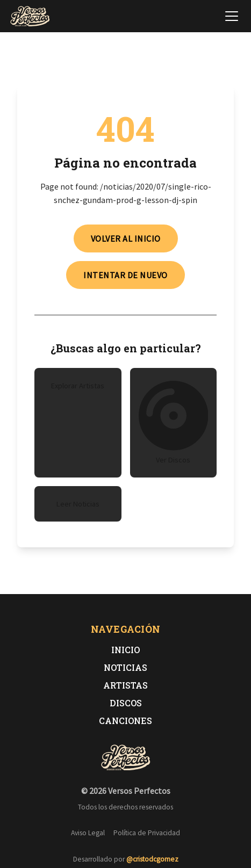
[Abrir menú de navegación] (232, 16)
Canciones (125, 721)
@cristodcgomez (152, 859)
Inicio (125, 650)
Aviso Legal (88, 833)
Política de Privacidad (147, 833)
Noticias (125, 667)
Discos (126, 703)
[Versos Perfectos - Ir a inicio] (30, 16)
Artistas (125, 685)
